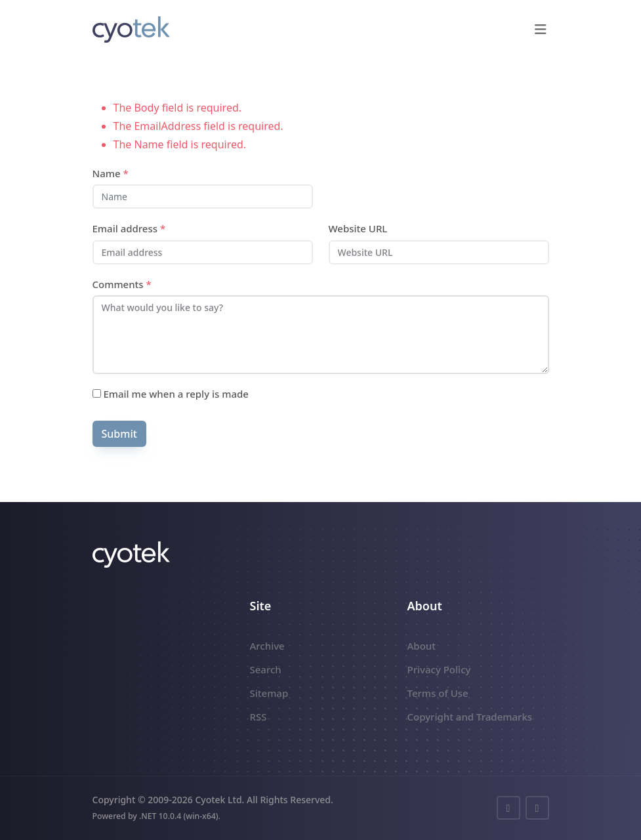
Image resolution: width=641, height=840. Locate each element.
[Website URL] (439, 252)
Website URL (358, 228)
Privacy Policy (439, 669)
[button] (541, 30)
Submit (119, 434)
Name (111, 173)
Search (266, 669)
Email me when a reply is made (171, 394)
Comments (122, 284)
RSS (258, 717)
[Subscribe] (97, 393)
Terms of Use (438, 693)
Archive (267, 646)
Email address (129, 228)
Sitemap (269, 693)
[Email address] (203, 252)
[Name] (203, 197)
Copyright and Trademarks (470, 717)
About (422, 646)
